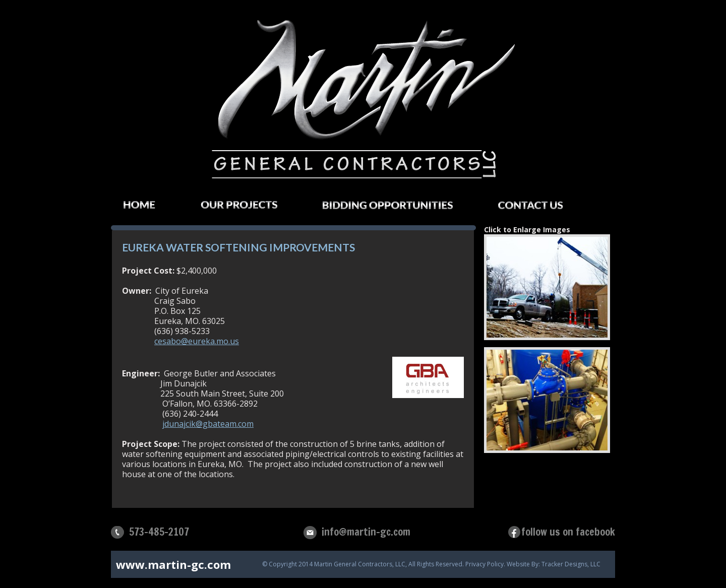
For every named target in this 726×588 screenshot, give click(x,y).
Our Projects (249, 208)
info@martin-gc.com (366, 532)
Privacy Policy (485, 564)
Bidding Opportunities (398, 208)
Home (149, 208)
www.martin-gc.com (173, 564)
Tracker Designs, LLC (571, 564)
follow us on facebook (568, 532)
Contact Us (541, 208)
